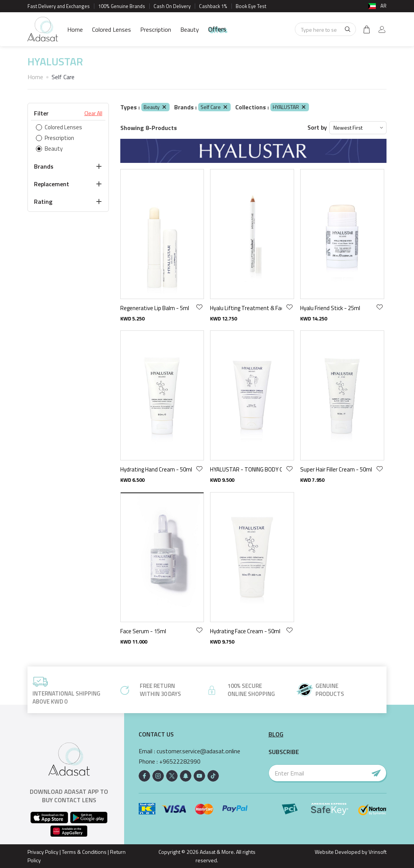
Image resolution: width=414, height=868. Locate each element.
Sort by (317, 128)
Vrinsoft (377, 852)
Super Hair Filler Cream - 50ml (336, 469)
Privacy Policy (43, 852)
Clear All (93, 113)
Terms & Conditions (84, 852)
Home (75, 29)
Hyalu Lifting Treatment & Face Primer (246, 308)
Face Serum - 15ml (143, 631)
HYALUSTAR (290, 107)
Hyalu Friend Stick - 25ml (330, 308)
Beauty (190, 29)
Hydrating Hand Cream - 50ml (156, 469)
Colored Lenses (112, 29)
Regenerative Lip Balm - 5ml (155, 308)
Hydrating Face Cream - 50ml (245, 631)
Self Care (214, 107)
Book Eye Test (251, 6)
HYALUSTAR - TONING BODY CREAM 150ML (246, 469)
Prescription (156, 29)
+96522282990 (180, 762)
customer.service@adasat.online (198, 751)
